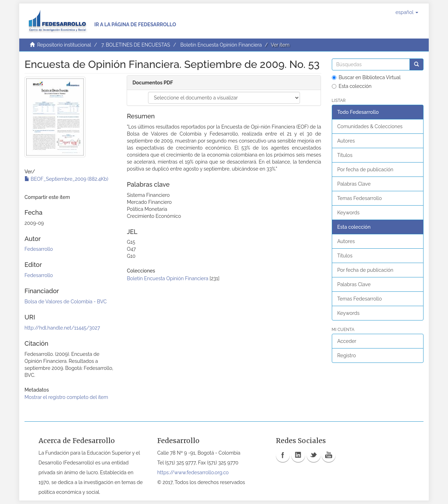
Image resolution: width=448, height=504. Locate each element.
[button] (407, 12)
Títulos (345, 155)
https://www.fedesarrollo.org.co (193, 472)
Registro (347, 355)
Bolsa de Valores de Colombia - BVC (66, 302)
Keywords (349, 213)
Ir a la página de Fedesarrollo (135, 25)
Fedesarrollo (39, 249)
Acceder (347, 341)
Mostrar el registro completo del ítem (66, 397)
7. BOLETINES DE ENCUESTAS (136, 45)
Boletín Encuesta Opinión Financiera (221, 45)
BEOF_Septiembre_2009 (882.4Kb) (66, 179)
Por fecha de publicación (365, 170)
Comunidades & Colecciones (370, 126)
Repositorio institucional (64, 45)
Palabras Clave (354, 184)
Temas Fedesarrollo (360, 198)
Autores (346, 141)
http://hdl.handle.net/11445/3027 (62, 328)
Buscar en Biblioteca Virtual (366, 77)
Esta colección (352, 86)
